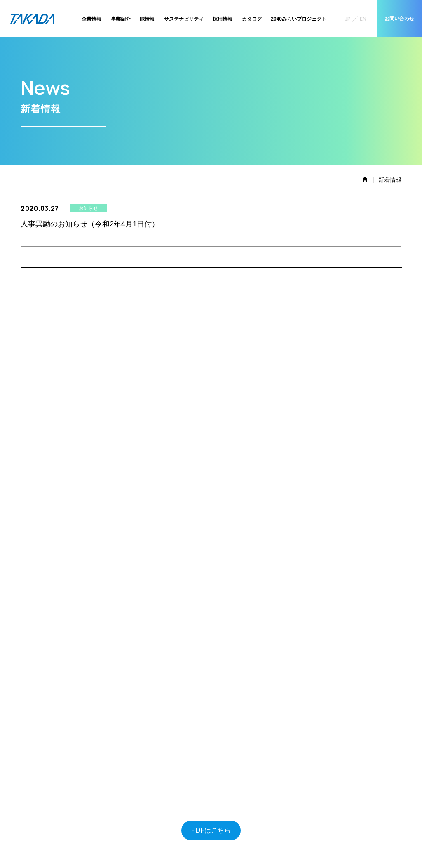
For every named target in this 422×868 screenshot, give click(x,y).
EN (363, 19)
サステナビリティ (184, 19)
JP (348, 19)
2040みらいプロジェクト (299, 19)
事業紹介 (121, 19)
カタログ (252, 19)
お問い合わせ (399, 19)
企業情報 (91, 19)
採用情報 (223, 19)
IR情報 (147, 19)
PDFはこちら (211, 830)
